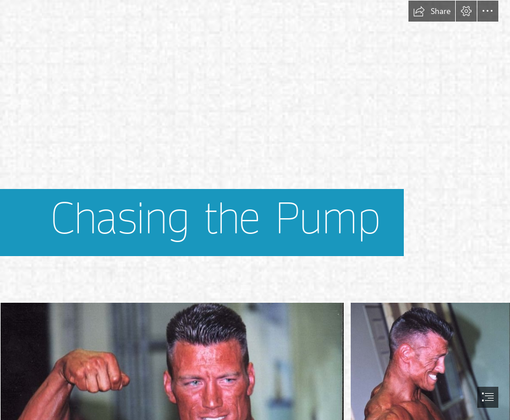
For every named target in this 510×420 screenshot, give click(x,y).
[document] (255, 210)
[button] (432, 11)
